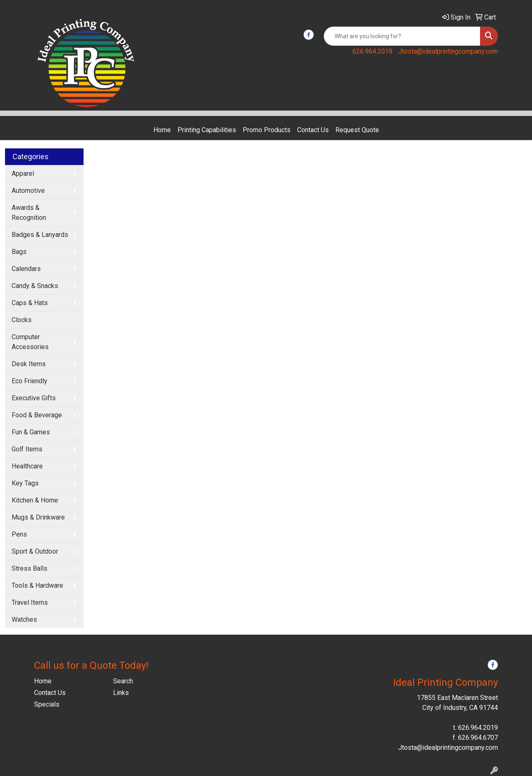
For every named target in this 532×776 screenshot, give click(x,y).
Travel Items (30, 602)
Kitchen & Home (35, 500)
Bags (19, 252)
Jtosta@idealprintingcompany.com (448, 51)
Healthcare (27, 466)
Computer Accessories (30, 342)
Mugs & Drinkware (38, 517)
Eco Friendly (30, 381)
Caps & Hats (30, 303)
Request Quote (357, 130)
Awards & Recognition (29, 213)
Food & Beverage (37, 415)
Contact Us (313, 130)
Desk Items (29, 364)
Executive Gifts (34, 398)
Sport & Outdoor (35, 551)
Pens (19, 534)
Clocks (22, 320)
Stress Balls (30, 568)
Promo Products (267, 130)
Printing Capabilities (207, 130)
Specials (47, 704)
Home (162, 130)
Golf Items (27, 449)
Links (121, 693)
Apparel (23, 174)
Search (123, 681)
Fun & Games (31, 432)
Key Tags (25, 483)
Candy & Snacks (35, 286)
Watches (24, 620)
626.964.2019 (372, 51)
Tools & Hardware (37, 585)
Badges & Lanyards (40, 235)
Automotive (28, 191)
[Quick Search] (402, 36)
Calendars (26, 269)
